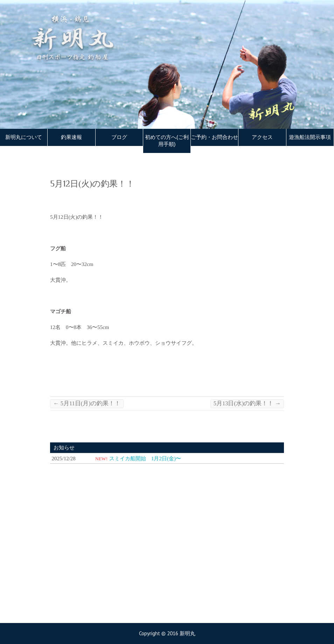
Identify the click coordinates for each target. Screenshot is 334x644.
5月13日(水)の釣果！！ (247, 403)
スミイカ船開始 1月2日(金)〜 (145, 458)
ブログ (119, 137)
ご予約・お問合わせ (214, 137)
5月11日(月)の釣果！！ (87, 403)
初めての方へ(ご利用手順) (167, 141)
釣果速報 (71, 137)
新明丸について (24, 137)
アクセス (262, 137)
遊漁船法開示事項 (310, 137)
